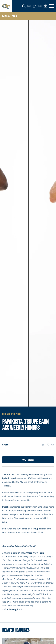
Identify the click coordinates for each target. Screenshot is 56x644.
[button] (24, 6)
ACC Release (28, 460)
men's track (10, 16)
